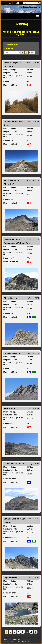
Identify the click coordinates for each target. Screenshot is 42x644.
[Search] (30, 3)
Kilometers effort (10, 82)
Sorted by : (9, 49)
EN (17, 3)
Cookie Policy (17, 639)
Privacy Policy (7, 639)
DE (10, 3)
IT (7, 3)
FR (14, 3)
